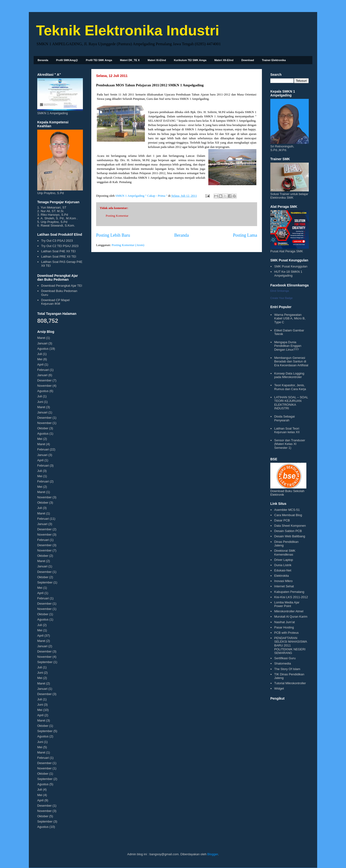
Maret (41, 338)
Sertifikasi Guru (285, 658)
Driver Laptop (284, 560)
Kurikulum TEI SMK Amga (190, 60)
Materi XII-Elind (224, 60)
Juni (40, 402)
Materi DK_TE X (130, 60)
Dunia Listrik (283, 565)
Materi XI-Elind (157, 60)
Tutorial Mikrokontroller (290, 683)
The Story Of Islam (287, 669)
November (44, 386)
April (40, 364)
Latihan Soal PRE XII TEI (59, 257)
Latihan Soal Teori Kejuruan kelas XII (287, 430)
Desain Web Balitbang (290, 536)
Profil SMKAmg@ (67, 60)
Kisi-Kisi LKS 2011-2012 (291, 597)
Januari (42, 343)
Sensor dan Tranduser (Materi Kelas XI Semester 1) (290, 444)
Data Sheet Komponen (290, 526)
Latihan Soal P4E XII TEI (58, 251)
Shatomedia (282, 663)
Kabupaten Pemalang (289, 592)
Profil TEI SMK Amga (99, 60)
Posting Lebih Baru (113, 235)
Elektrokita (281, 576)
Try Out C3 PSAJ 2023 (57, 241)
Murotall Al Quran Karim (291, 617)
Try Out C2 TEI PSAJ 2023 (60, 246)
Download (248, 60)
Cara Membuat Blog (288, 515)
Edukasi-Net (283, 570)
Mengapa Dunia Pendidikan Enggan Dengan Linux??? (288, 346)
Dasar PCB (282, 520)
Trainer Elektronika (274, 60)
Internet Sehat (284, 586)
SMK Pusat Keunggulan (291, 266)
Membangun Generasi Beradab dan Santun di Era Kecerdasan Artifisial (291, 361)
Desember (44, 380)
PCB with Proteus (286, 633)
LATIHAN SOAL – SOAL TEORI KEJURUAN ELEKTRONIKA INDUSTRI (291, 403)
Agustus (43, 349)
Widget (279, 688)
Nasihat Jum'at (284, 622)
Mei (40, 359)
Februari (43, 370)
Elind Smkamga (280, 291)
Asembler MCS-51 (287, 510)
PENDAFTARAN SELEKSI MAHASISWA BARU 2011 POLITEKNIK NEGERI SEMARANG (290, 645)
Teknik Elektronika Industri (128, 30)
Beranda (43, 60)
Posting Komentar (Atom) (128, 245)
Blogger (213, 854)
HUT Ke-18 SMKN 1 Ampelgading (288, 274)
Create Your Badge (281, 298)
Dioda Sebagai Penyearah (284, 418)
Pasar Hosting (284, 627)
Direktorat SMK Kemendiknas (285, 553)
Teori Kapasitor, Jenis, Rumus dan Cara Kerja (290, 387)
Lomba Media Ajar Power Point (287, 604)
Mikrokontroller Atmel (289, 611)
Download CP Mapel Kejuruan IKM (55, 302)
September (45, 582)
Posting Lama (245, 235)
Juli (40, 354)
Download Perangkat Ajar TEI (62, 286)
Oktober (43, 428)
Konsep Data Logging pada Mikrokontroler (289, 375)
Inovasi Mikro (283, 581)
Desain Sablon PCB (288, 531)
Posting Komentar (117, 216)
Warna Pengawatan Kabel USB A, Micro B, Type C (290, 318)
